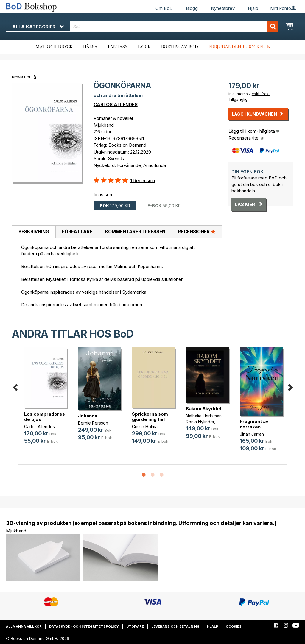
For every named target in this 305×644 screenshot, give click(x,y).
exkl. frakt (261, 94)
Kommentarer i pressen (135, 232)
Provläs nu (22, 77)
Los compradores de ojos (45, 417)
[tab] (34, 232)
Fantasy (118, 47)
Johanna (88, 416)
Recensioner (197, 231)
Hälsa (90, 47)
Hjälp (253, 8)
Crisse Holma (145, 427)
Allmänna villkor (24, 626)
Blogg (192, 8)
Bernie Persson (93, 423)
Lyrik (144, 47)
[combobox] (174, 27)
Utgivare (135, 626)
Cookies (234, 626)
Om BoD (164, 8)
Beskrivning (34, 232)
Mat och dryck (54, 47)
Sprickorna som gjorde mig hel (150, 417)
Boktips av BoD (180, 47)
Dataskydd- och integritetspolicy (84, 626)
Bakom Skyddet (204, 409)
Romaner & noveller (113, 118)
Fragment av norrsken (254, 424)
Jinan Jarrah (252, 434)
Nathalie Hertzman (204, 416)
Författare (77, 232)
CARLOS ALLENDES (116, 105)
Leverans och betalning (175, 626)
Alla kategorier (38, 27)
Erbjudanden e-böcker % (239, 47)
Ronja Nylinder (200, 422)
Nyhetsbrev (223, 8)
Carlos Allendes (39, 427)
